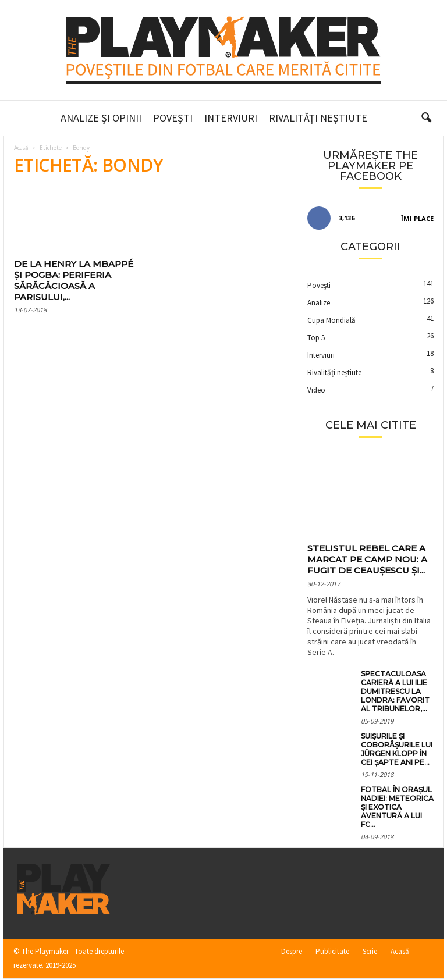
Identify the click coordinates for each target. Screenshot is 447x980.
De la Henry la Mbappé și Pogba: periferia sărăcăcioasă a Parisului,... (74, 280)
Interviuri (231, 118)
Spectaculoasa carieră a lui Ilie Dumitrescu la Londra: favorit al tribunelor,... (395, 691)
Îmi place (417, 218)
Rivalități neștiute (318, 118)
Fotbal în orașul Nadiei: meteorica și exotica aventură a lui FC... (397, 807)
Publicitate (332, 951)
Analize (319, 303)
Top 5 (316, 338)
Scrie (370, 951)
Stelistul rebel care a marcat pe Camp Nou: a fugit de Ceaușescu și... (367, 559)
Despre (292, 951)
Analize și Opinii (101, 118)
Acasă (21, 148)
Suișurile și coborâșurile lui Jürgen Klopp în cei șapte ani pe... (397, 749)
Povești (173, 118)
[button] (426, 118)
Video (316, 390)
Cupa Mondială (331, 320)
